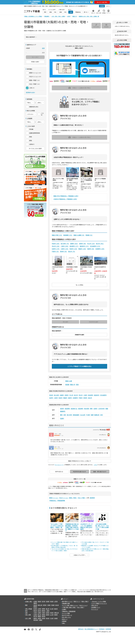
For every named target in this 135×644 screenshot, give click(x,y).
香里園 (67, 385)
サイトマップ (95, 609)
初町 (65, 415)
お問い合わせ (95, 605)
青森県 (39, 601)
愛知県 (35, 611)
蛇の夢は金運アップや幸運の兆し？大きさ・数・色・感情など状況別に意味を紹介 (65, 546)
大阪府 (35, 613)
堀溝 (92, 415)
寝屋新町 (63, 411)
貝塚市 (83, 244)
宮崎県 (56, 618)
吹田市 (56, 244)
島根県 (48, 615)
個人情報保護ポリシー (91, 629)
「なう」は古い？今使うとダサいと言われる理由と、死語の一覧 (57, 526)
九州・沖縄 (28, 618)
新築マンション (54, 498)
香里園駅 (68, 235)
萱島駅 (89, 235)
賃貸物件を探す (30, 93)
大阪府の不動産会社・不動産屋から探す (65, 199)
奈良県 (52, 613)
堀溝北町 (97, 415)
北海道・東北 (28, 601)
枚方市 (100, 244)
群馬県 (35, 607)
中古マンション (64, 498)
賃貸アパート (77, 601)
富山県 (48, 609)
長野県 (43, 609)
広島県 (35, 615)
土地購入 (64, 609)
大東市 (64, 249)
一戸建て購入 (65, 607)
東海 (26, 611)
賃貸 (63, 601)
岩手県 (43, 601)
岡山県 (39, 615)
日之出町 (83, 415)
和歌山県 (56, 613)
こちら (95, 465)
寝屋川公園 (69, 381)
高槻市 (74, 244)
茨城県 (53, 605)
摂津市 (64, 251)
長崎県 (43, 618)
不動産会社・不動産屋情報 (57, 500)
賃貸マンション (69, 601)
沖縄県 (40, 620)
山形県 (56, 601)
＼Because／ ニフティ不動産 (99, 601)
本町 (102, 415)
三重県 (48, 611)
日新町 (95, 409)
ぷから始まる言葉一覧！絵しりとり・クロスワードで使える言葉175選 (102, 527)
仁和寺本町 (101, 409)
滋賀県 (48, 613)
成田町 (62, 409)
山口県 (52, 615)
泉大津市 (65, 244)
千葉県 (49, 605)
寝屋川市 (73, 385)
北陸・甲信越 (28, 609)
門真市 (55, 251)
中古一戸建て (82, 498)
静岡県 (43, 611)
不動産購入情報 (66, 603)
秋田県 (52, 601)
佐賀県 (39, 618)
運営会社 (81, 629)
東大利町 (69, 415)
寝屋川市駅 (57, 235)
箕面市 (82, 249)
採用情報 (108, 629)
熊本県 (48, 618)
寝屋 (107, 409)
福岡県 (35, 618)
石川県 (52, 609)
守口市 (91, 244)
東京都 (35, 605)
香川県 (35, 616)
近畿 (26, 613)
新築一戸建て (73, 498)
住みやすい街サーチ (67, 615)
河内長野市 (95, 246)
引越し (64, 623)
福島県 (35, 603)
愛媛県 (39, 616)
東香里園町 (76, 415)
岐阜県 (39, 611)
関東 (26, 605)
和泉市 (73, 249)
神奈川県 (40, 605)
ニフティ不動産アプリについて (99, 603)
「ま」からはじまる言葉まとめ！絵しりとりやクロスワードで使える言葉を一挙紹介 (64, 550)
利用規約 (102, 629)
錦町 (91, 409)
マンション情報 (66, 613)
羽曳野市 (100, 249)
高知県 (43, 616)
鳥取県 (43, 615)
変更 (43, 48)
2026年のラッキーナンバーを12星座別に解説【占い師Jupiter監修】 (87, 527)
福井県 (56, 609)
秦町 (61, 415)
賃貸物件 (92, 498)
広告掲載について (96, 607)
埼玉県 (45, 605)
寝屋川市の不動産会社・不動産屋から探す (66, 196)
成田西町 (67, 409)
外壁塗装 (64, 621)
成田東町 (81, 409)
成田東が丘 (74, 409)
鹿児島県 (36, 620)
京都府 (43, 613)
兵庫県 (39, 613)
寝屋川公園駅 (79, 235)
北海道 (35, 601)
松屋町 (62, 418)
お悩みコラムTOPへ (80, 555)
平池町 (88, 415)
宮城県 (48, 601)
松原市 (56, 249)
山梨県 (39, 609)
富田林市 (84, 246)
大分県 (52, 618)
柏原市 (91, 249)
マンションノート (59, 465)
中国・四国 (28, 615)
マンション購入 (66, 605)
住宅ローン (65, 619)
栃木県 (57, 605)
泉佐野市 (74, 246)
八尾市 (64, 246)
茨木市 (56, 246)
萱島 (77, 385)
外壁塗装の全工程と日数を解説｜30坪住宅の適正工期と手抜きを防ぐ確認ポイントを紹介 (72, 527)
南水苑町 (87, 409)
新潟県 (35, 609)
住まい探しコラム (66, 617)
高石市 (72, 251)
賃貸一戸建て (85, 601)
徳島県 (56, 615)
